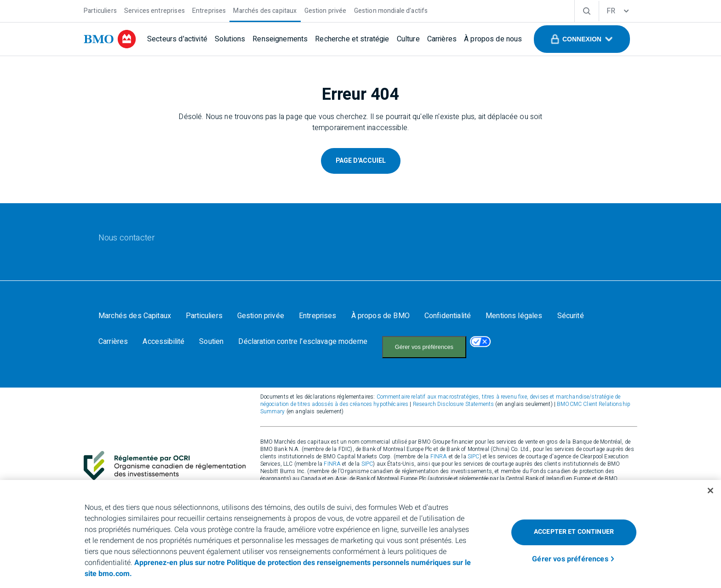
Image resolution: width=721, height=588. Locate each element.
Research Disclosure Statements (454, 395)
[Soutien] (211, 342)
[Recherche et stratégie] (352, 39)
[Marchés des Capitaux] (135, 316)
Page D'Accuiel (361, 161)
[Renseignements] (280, 39)
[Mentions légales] (514, 316)
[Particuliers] (100, 10)
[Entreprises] (209, 10)
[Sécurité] (571, 316)
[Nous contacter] (127, 238)
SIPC (474, 447)
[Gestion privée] (326, 10)
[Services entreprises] (154, 10)
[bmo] (110, 39)
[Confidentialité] (448, 316)
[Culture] (408, 39)
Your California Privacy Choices (426, 342)
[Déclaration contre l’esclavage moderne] (303, 342)
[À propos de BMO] (381, 316)
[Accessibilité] (163, 342)
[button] (582, 39)
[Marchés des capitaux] (265, 10)
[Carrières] (442, 39)
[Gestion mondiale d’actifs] (391, 10)
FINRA (439, 447)
